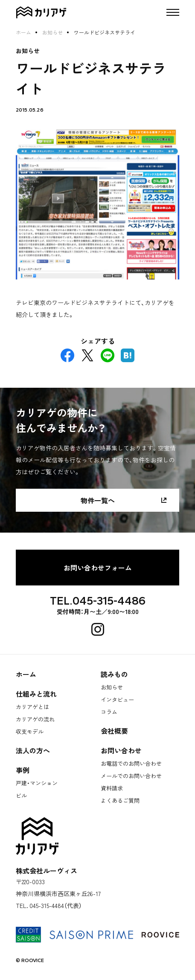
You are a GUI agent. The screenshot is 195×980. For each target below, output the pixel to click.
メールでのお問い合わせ (131, 776)
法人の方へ (33, 750)
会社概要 (114, 731)
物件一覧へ (98, 500)
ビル (21, 795)
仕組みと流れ (36, 694)
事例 (23, 770)
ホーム (23, 32)
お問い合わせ (121, 750)
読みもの (114, 674)
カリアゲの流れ (35, 719)
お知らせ (52, 32)
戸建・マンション (37, 783)
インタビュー (117, 699)
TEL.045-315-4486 (98, 601)
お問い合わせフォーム (98, 568)
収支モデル (30, 731)
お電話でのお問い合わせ (131, 763)
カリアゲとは (32, 707)
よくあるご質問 (120, 800)
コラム (109, 712)
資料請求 (112, 788)
